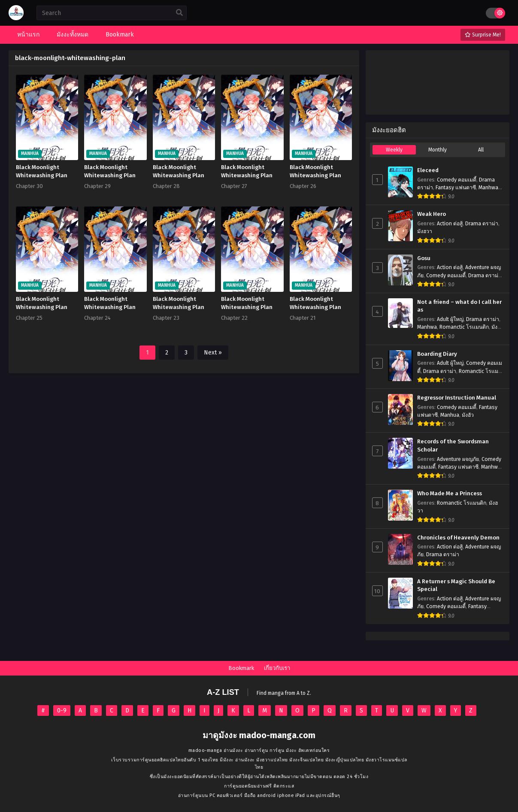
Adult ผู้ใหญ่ (450, 319)
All (481, 150)
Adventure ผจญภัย (458, 459)
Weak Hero (432, 214)
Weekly (394, 150)
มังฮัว (468, 415)
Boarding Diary (437, 354)
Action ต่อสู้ (450, 224)
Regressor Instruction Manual (457, 398)
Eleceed (428, 170)
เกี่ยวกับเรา (277, 668)
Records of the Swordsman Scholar (453, 446)
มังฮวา (425, 231)
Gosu (424, 258)
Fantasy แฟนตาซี (456, 188)
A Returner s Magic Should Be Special (456, 586)
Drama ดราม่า (482, 224)
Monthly (438, 150)
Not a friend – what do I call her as (459, 306)
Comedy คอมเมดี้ (457, 180)
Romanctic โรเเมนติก (464, 327)
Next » (213, 353)
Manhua (450, 415)
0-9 (62, 710)
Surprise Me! (483, 35)
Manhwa (488, 188)
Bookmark (241, 668)
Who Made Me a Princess (450, 494)
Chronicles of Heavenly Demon (458, 538)
